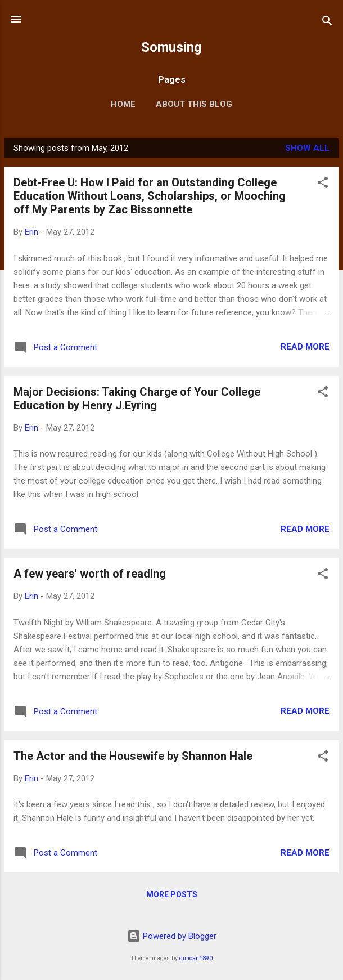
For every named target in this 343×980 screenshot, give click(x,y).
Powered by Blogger (172, 936)
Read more (305, 347)
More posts (172, 894)
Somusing (171, 47)
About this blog (194, 104)
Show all (307, 148)
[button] (323, 184)
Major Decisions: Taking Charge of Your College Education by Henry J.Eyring (137, 399)
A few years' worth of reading (90, 574)
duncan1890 (196, 958)
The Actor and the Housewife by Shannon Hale (133, 756)
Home (123, 104)
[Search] (327, 23)
